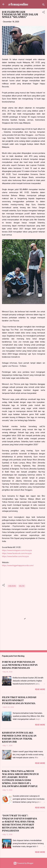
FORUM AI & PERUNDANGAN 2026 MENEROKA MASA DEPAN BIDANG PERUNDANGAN (20, 665)
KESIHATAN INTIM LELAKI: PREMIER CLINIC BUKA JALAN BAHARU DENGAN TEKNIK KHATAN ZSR (19, 737)
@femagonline (18, 4)
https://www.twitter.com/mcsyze (15, 556)
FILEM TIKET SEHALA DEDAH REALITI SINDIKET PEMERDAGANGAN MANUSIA (19, 700)
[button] (43, 13)
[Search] (43, 5)
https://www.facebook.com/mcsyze (17, 553)
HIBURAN (12, 586)
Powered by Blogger (23, 863)
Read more (40, 689)
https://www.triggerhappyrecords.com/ (18, 565)
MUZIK (22, 586)
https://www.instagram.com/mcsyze (17, 550)
